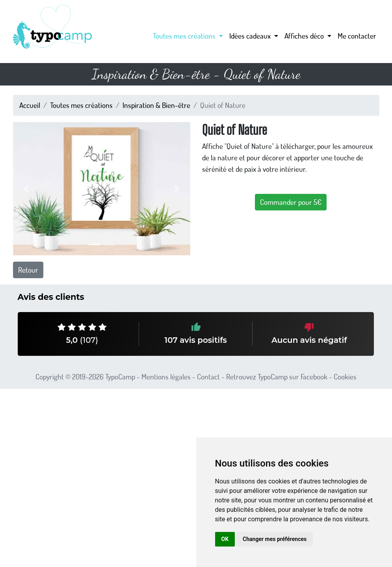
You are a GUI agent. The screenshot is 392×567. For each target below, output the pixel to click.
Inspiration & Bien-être (156, 105)
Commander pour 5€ (291, 202)
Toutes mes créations (81, 105)
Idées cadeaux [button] (251, 36)
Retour (28, 270)
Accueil (30, 105)
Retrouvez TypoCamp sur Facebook (277, 376)
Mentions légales (166, 376)
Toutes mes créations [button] (185, 36)
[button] (26, 189)
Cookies (345, 376)
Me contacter (357, 36)
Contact (208, 376)
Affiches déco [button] (305, 36)
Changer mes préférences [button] (275, 539)
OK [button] (225, 539)
